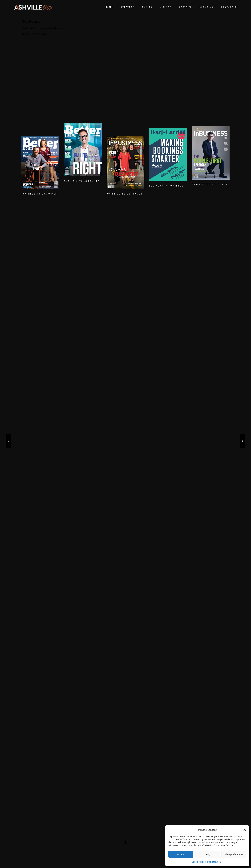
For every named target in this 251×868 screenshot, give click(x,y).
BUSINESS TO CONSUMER (39, 194)
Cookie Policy (198, 862)
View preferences (234, 854)
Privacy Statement (213, 862)
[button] (245, 830)
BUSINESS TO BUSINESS (166, 186)
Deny (207, 854)
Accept (181, 854)
